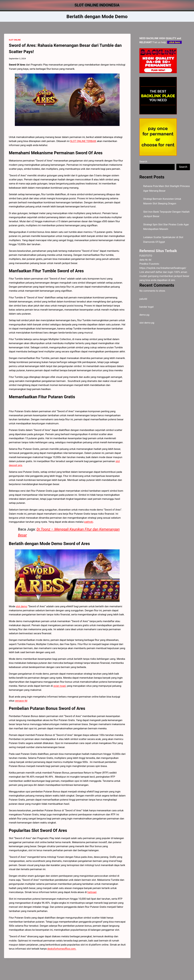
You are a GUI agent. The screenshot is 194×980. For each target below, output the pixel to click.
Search (143, 161)
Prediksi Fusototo (149, 264)
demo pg (144, 315)
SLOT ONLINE (15, 40)
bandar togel (146, 307)
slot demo (22, 606)
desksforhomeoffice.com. (62, 949)
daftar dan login (164, 272)
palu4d (143, 299)
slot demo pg (147, 323)
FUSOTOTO (146, 256)
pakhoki (89, 522)
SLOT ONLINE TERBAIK (83, 141)
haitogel (92, 892)
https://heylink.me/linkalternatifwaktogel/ (163, 268)
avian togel (60, 686)
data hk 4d (145, 260)
